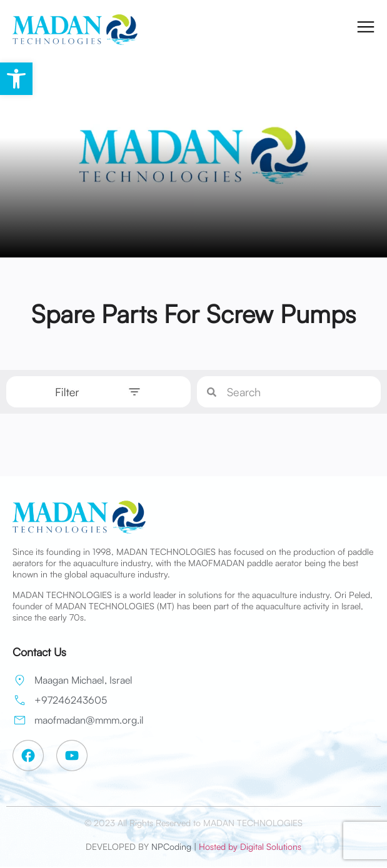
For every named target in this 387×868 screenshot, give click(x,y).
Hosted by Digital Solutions (250, 846)
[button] (16, 79)
